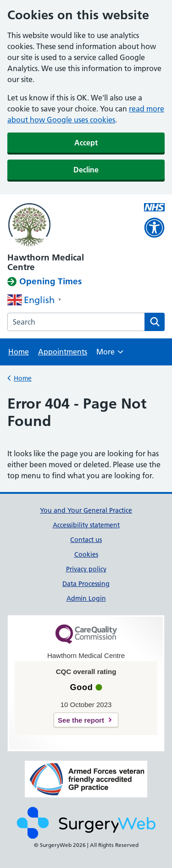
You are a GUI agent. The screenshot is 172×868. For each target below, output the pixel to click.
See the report (81, 720)
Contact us (86, 540)
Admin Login (86, 598)
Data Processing (86, 584)
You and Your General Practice (86, 510)
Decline (86, 170)
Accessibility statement (86, 525)
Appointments (63, 352)
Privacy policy (86, 569)
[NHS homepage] (70, 226)
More (110, 355)
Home (19, 352)
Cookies (86, 554)
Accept (86, 143)
